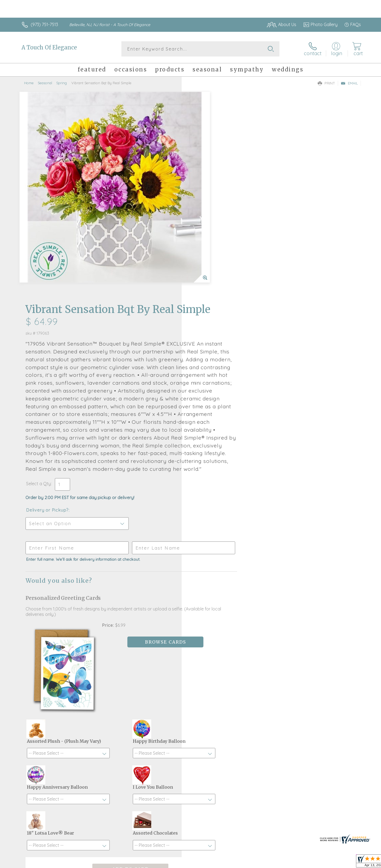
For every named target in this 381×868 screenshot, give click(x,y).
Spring (62, 83)
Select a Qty (204, 321)
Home (29, 83)
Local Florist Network (313, 863)
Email (349, 83)
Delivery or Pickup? (212, 347)
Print (326, 83)
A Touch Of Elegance (49, 47)
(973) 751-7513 (44, 24)
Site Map (346, 863)
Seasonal (45, 83)
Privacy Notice (274, 863)
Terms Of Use (242, 863)
